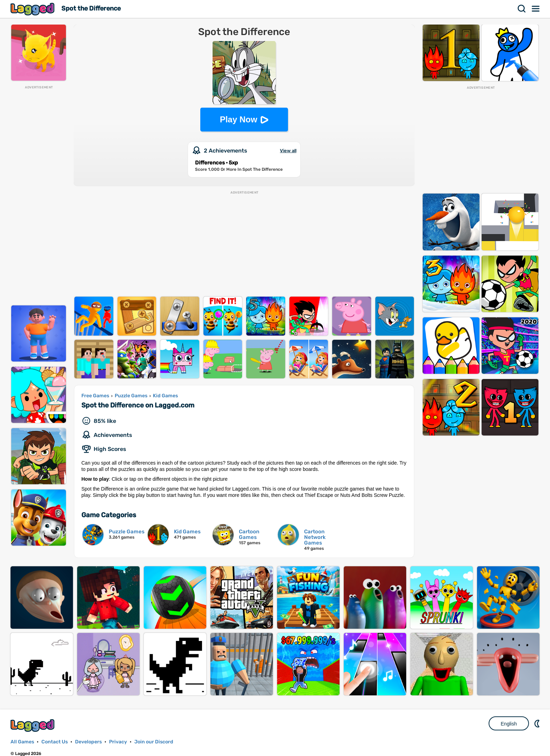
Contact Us (55, 742)
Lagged (33, 9)
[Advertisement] (39, 195)
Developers (88, 742)
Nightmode (538, 723)
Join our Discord (154, 742)
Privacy (118, 742)
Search (522, 9)
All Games (22, 742)
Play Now (239, 119)
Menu (536, 9)
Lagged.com (33, 725)
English (509, 724)
